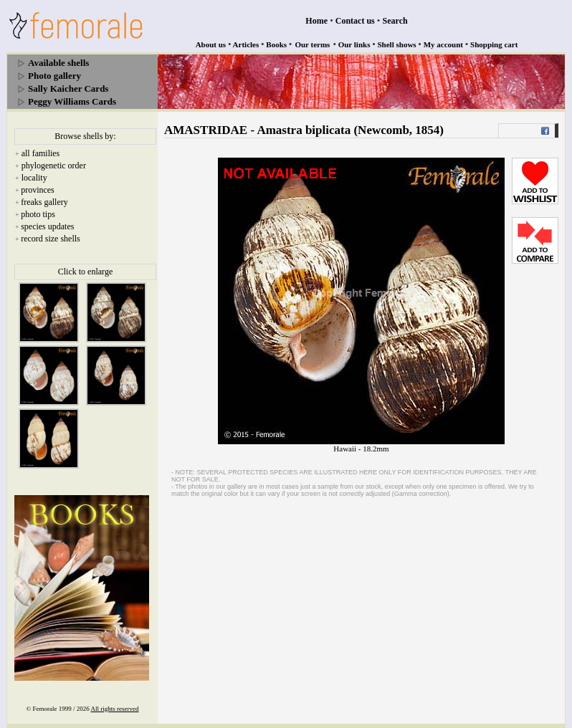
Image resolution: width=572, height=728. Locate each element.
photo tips (38, 214)
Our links (354, 44)
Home (316, 21)
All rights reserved (115, 709)
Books (276, 44)
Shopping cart (494, 44)
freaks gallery (44, 202)
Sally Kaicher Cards (68, 88)
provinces (38, 190)
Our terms (312, 44)
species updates (47, 226)
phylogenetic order (54, 166)
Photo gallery (54, 76)
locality (34, 178)
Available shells (58, 63)
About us (211, 44)
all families (41, 153)
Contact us (355, 21)
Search (395, 21)
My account (443, 44)
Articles (246, 44)
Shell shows (397, 44)
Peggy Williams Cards (72, 101)
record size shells (51, 239)
